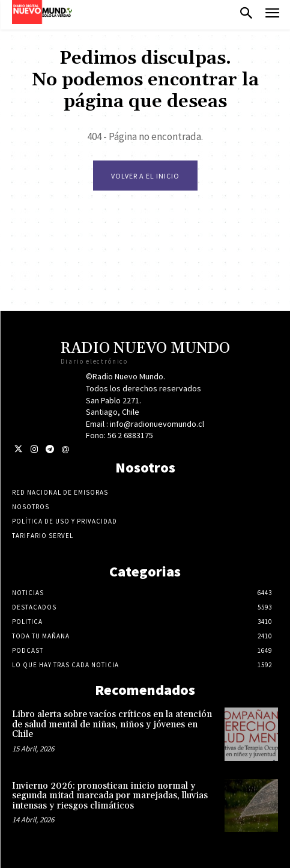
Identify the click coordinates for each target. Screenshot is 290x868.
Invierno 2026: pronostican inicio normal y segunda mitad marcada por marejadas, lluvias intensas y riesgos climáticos (110, 796)
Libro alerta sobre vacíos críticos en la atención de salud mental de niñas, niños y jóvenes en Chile (112, 724)
